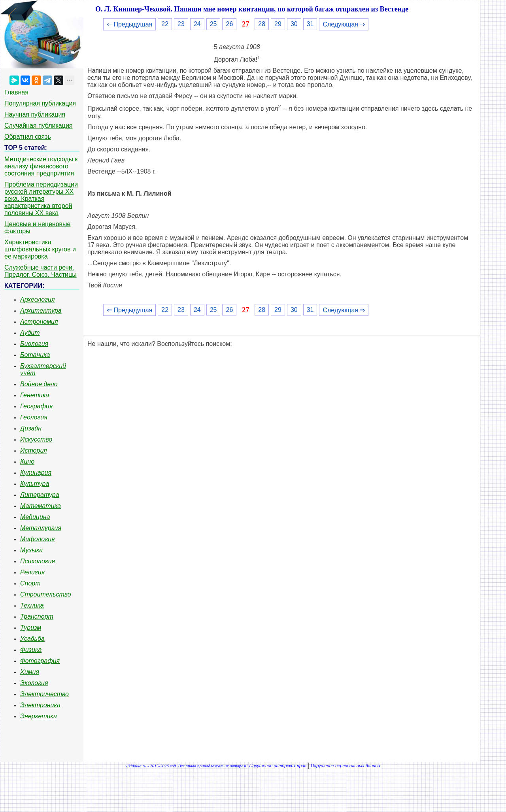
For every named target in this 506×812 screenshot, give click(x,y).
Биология (34, 344)
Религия (32, 572)
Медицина (35, 517)
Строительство (46, 594)
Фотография (40, 661)
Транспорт (37, 617)
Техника (32, 605)
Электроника (40, 705)
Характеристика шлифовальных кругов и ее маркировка (40, 249)
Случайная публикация (38, 126)
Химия (30, 672)
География (36, 406)
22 (165, 24)
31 (310, 24)
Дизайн (31, 428)
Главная (16, 92)
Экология (34, 683)
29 (278, 24)
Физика (31, 650)
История (34, 450)
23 (181, 24)
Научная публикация (35, 114)
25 (213, 24)
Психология (38, 561)
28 (262, 24)
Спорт (30, 583)
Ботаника (35, 355)
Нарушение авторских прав (278, 766)
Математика (41, 506)
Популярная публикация (40, 103)
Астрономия (39, 322)
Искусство (36, 439)
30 (294, 24)
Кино (27, 462)
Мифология (38, 539)
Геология (34, 417)
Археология (38, 299)
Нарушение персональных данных (346, 766)
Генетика (35, 395)
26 (229, 24)
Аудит (30, 333)
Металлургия (41, 528)
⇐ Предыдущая (129, 24)
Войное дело (39, 384)
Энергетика (39, 716)
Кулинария (36, 473)
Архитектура (41, 311)
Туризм (31, 628)
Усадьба (32, 639)
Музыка (31, 550)
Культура (35, 484)
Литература (40, 495)
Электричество (44, 694)
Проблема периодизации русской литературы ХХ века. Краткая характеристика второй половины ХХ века (41, 199)
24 (197, 24)
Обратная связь (28, 137)
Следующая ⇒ (344, 24)
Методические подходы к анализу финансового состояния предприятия (41, 166)
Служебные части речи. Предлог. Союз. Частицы (41, 271)
